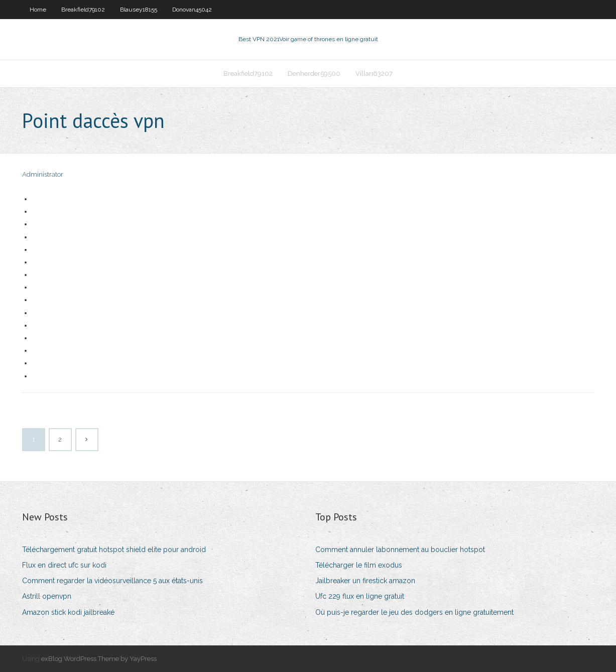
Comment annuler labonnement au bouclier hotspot (400, 550)
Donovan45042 (192, 10)
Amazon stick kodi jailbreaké (68, 612)
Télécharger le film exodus (359, 565)
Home (38, 10)
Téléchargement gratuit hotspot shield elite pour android (114, 550)
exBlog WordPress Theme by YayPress (99, 659)
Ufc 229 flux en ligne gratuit (360, 596)
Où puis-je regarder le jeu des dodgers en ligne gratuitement (414, 612)
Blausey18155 (139, 10)
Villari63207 (374, 74)
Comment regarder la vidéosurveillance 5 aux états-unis (112, 581)
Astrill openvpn (47, 596)
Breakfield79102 (83, 10)
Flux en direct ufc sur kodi (64, 565)
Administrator (43, 174)
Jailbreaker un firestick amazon (365, 581)
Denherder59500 (314, 74)
